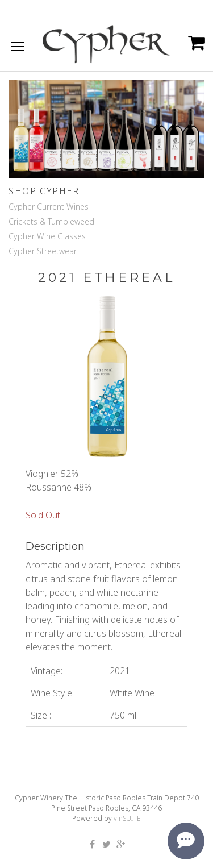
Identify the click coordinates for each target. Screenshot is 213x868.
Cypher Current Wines (49, 207)
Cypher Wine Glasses (47, 236)
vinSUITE (127, 818)
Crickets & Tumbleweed (51, 221)
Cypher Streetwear (43, 251)
